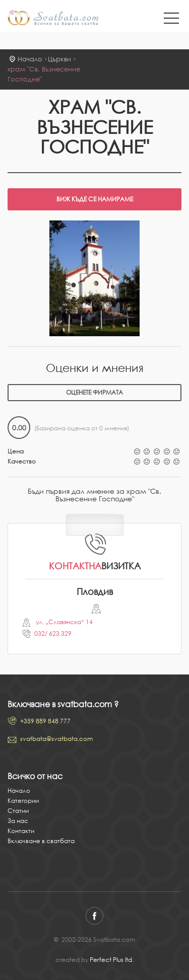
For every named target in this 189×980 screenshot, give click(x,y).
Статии (18, 811)
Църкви (59, 59)
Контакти (21, 831)
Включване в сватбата (41, 841)
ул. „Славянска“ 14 (64, 622)
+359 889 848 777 (45, 721)
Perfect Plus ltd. (112, 960)
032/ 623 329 (53, 633)
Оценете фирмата (94, 392)
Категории (23, 801)
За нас (18, 821)
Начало (30, 59)
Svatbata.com (53, 19)
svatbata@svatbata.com (56, 739)
